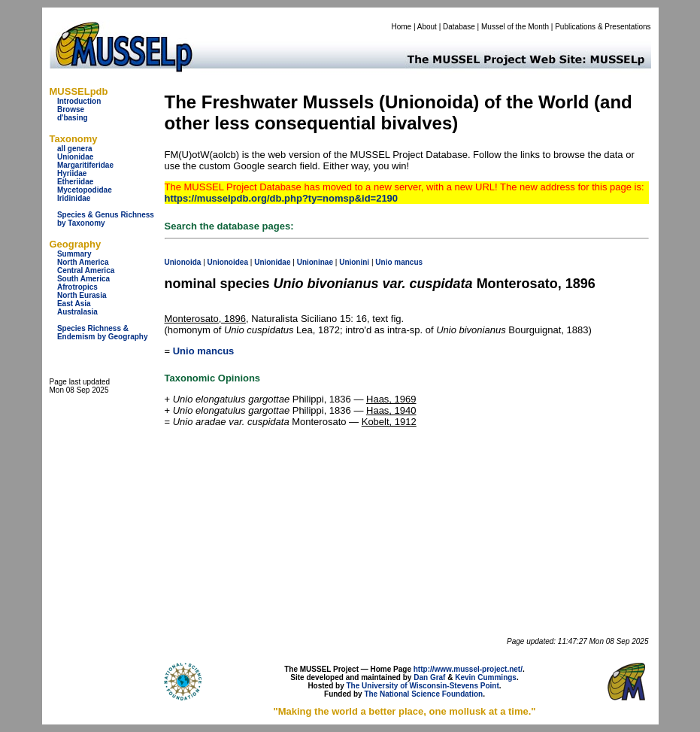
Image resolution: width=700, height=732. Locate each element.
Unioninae (315, 262)
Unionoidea (228, 262)
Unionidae (75, 157)
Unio (383, 262)
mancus (408, 262)
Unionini (354, 262)
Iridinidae (74, 198)
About (427, 27)
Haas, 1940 (391, 410)
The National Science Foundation (423, 694)
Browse (71, 109)
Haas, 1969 (391, 399)
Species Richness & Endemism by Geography (103, 333)
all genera (75, 149)
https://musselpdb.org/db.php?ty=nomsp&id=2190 (282, 198)
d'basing (73, 118)
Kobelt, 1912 (389, 422)
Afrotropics (77, 287)
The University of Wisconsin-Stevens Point (423, 686)
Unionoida (183, 262)
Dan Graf (429, 677)
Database (459, 27)
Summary (74, 254)
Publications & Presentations (603, 27)
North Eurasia (82, 295)
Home (401, 27)
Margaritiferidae (85, 165)
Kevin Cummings (486, 677)
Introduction (79, 101)
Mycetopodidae (85, 190)
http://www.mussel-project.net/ (468, 669)
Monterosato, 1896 (205, 319)
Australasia (77, 312)
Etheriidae (75, 182)
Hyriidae (72, 173)
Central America (86, 270)
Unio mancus (204, 351)
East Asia (74, 304)
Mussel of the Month (515, 27)
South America (83, 279)
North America (83, 262)
